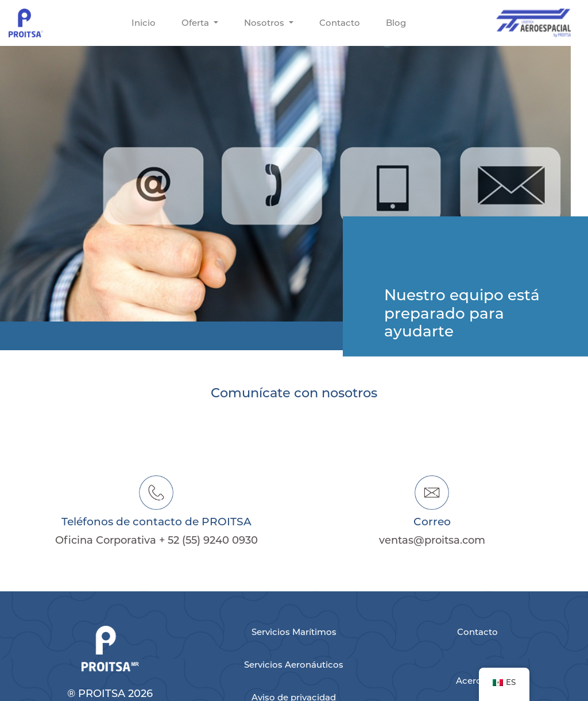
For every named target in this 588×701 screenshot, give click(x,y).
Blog (396, 23)
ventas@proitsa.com (432, 540)
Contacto (340, 23)
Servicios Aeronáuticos (294, 665)
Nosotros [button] (265, 23)
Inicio (144, 23)
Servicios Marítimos (294, 632)
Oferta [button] (196, 23)
